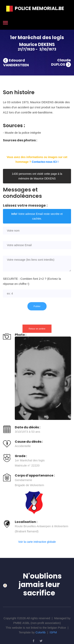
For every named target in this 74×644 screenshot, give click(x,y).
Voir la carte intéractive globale (37, 542)
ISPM (53, 632)
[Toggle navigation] (5, 23)
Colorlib (41, 632)
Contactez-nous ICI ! (45, 162)
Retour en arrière (37, 329)
